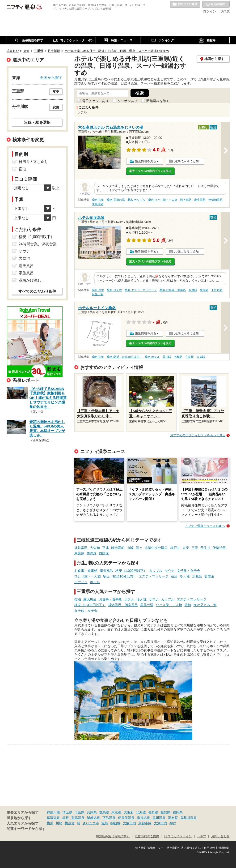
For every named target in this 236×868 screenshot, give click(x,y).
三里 (195, 548)
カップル (156, 571)
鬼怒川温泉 (189, 818)
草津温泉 (53, 818)
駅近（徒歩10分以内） (120, 576)
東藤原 (79, 553)
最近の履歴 (216, 4)
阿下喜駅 (186, 200)
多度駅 (193, 290)
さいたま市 (91, 823)
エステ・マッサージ (154, 576)
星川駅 (167, 357)
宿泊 (174, 576)
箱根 (66, 818)
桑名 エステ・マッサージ (141, 290)
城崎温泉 (93, 818)
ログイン (210, 11)
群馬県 (104, 812)
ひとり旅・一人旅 (88, 576)
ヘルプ (201, 836)
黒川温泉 (159, 818)
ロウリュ (81, 582)
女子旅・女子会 (189, 571)
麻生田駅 (200, 200)
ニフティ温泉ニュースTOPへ (205, 526)
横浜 (50, 823)
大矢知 (95, 548)
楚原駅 (204, 290)
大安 (186, 548)
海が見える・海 (205, 605)
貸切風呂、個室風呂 (123, 605)
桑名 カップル (136, 200)
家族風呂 (26, 273)
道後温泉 (143, 818)
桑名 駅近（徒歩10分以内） (124, 357)
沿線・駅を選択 (37, 122)
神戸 (173, 823)
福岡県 (178, 812)
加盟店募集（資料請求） (113, 836)
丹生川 (205, 548)
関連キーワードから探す (26, 829)
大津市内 (160, 823)
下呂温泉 (109, 818)
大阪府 (129, 812)
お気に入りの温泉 (185, 4)
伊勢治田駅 (215, 200)
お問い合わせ (220, 836)
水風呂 (197, 576)
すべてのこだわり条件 (37, 291)
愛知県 (165, 812)
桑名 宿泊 (98, 200)
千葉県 (80, 812)
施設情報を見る (145, 161)
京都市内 (145, 823)
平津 (105, 548)
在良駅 (190, 357)
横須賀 (70, 823)
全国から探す (51, 77)
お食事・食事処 (86, 571)
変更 (56, 92)
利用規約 (209, 848)
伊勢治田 (219, 548)
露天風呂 (106, 571)
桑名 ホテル (152, 357)
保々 (139, 548)
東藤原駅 (98, 204)
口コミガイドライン (178, 836)
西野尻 (92, 553)
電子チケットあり (95, 101)
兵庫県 (92, 812)
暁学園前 (118, 548)
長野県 (153, 812)
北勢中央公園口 (156, 548)
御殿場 (115, 823)
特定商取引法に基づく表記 (184, 848)
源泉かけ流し (30, 280)
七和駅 (178, 357)
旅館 (188, 605)
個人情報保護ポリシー (149, 848)
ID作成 (225, 11)
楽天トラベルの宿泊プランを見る (150, 171)
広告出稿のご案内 (147, 836)
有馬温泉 (78, 818)
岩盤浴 (209, 576)
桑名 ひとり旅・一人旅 (163, 200)
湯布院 (173, 818)
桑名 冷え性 (114, 290)
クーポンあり (127, 101)
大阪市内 (129, 823)
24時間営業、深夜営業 (38, 244)
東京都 (116, 812)
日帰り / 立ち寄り (33, 162)
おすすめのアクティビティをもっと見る (198, 435)
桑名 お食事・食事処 (173, 290)
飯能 (105, 823)
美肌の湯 (147, 605)
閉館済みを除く (158, 101)
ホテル (95, 582)
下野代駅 (217, 290)
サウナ (170, 571)
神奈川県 (53, 812)
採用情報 (224, 848)
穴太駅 (201, 357)
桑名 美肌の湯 (116, 200)
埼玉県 (67, 812)
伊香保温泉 (126, 818)
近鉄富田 (81, 548)
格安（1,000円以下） (131, 571)
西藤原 (104, 553)
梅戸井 (175, 548)
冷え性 (185, 576)
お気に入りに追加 (186, 161)
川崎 (59, 823)
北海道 (141, 812)
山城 (130, 548)
